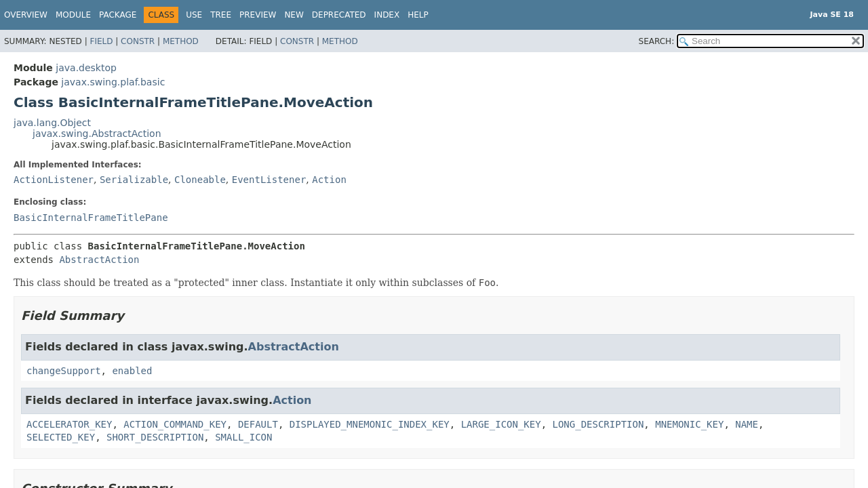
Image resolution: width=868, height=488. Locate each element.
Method (181, 41)
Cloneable (200, 180)
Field (101, 41)
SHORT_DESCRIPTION (155, 437)
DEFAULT (258, 424)
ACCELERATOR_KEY (69, 424)
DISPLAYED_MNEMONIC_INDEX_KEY (370, 424)
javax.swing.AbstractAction (97, 134)
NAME (747, 424)
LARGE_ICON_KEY (501, 424)
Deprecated (339, 15)
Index (387, 15)
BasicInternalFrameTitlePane (91, 218)
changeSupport (64, 371)
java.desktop (86, 68)
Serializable (134, 180)
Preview (258, 15)
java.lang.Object (52, 123)
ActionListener (54, 180)
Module (73, 15)
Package (118, 15)
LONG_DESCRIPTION (598, 424)
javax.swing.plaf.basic (113, 82)
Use (194, 15)
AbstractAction (99, 260)
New (294, 15)
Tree (221, 15)
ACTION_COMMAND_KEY (175, 424)
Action (329, 180)
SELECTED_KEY (61, 437)
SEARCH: (657, 41)
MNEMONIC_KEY (689, 424)
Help (418, 15)
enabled (132, 371)
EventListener (269, 180)
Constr (138, 41)
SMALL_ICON (243, 437)
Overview (26, 15)
